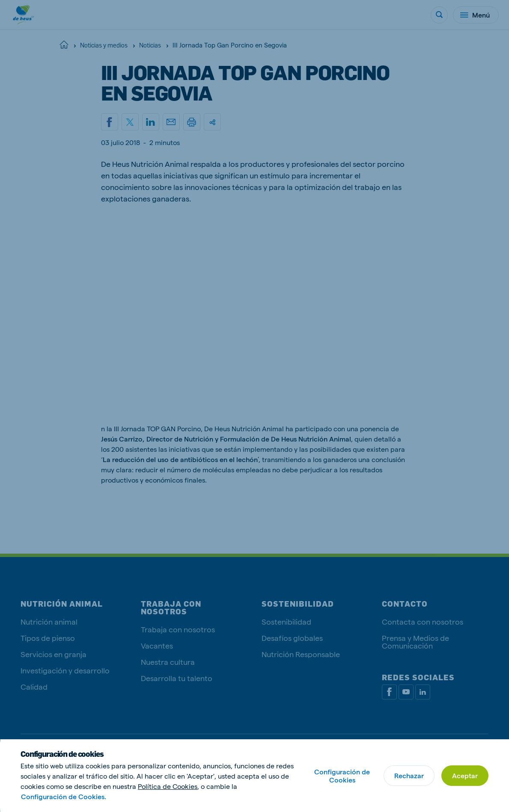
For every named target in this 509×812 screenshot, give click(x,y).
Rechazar (409, 775)
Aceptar (465, 775)
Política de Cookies (168, 786)
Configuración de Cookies (342, 776)
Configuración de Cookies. (64, 796)
